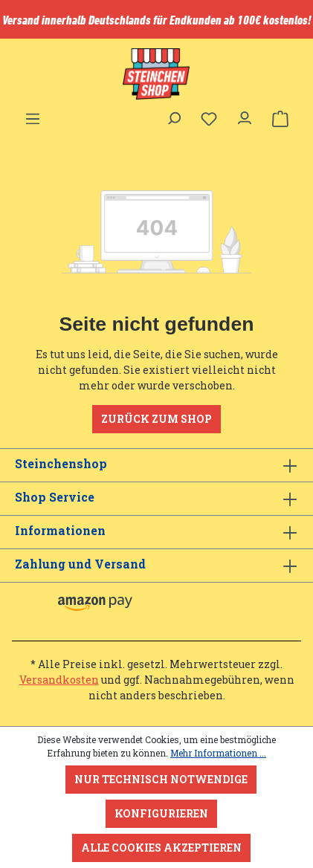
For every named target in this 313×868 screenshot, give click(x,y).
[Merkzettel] (209, 119)
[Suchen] (173, 114)
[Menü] (33, 114)
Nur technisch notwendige (161, 779)
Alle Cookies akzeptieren (161, 848)
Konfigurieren (161, 813)
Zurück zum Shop (156, 419)
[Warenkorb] (280, 119)
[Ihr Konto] (245, 114)
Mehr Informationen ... (218, 753)
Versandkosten (59, 680)
